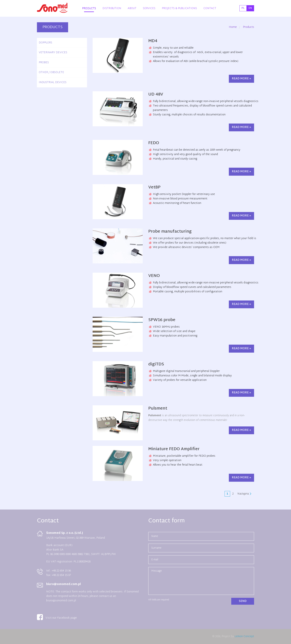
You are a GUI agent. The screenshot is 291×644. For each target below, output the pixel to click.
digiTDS (156, 364)
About (132, 9)
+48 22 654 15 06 (61, 571)
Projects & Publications (179, 9)
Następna (243, 494)
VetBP (154, 188)
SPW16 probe (162, 320)
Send (243, 601)
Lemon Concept (244, 636)
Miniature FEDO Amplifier (174, 449)
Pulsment (158, 409)
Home (233, 27)
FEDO (154, 143)
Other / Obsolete (51, 72)
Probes (44, 63)
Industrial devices (53, 82)
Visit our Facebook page (57, 618)
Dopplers (45, 43)
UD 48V (156, 95)
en (250, 8)
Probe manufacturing (170, 232)
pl (243, 8)
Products (89, 9)
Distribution (112, 9)
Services (149, 9)
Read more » (241, 79)
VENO (154, 276)
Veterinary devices (53, 53)
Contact (210, 9)
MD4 (153, 41)
